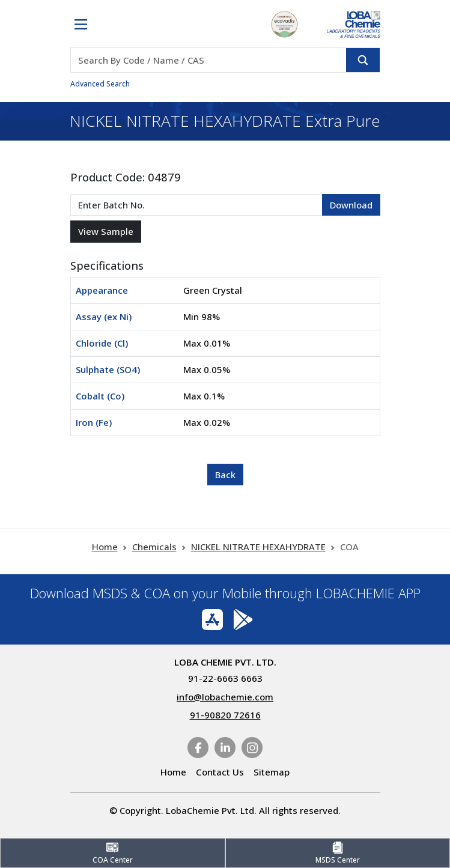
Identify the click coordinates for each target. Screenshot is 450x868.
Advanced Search (100, 84)
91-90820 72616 (225, 715)
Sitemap (272, 772)
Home (105, 547)
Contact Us (220, 772)
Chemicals (154, 547)
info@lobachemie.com (225, 697)
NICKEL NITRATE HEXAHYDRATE (258, 547)
